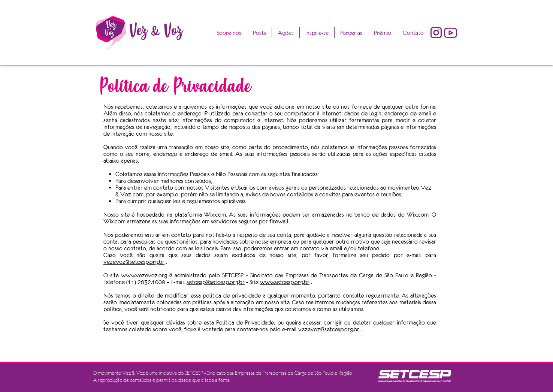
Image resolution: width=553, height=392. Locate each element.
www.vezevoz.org (144, 275)
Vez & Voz (156, 30)
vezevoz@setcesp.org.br (134, 262)
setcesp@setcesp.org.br (216, 282)
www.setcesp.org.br (285, 282)
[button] (383, 33)
